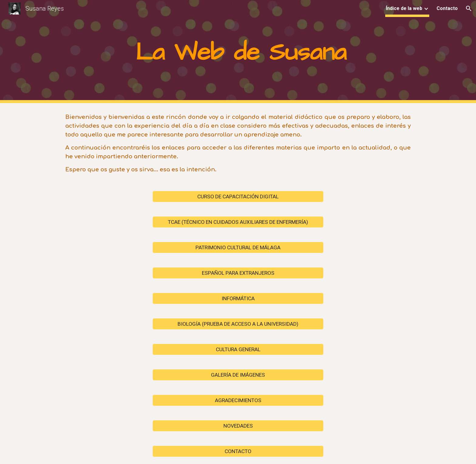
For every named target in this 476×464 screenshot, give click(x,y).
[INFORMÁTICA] (238, 298)
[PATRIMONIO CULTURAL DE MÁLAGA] (238, 247)
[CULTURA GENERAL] (238, 349)
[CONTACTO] (238, 451)
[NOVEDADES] (238, 426)
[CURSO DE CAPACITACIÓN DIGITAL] (238, 196)
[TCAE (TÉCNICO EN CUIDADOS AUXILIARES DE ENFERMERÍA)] (238, 222)
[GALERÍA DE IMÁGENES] (238, 375)
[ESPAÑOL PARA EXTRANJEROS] (238, 273)
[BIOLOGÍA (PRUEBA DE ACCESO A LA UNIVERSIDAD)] (238, 324)
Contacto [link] (447, 8)
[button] (469, 8)
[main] (238, 52)
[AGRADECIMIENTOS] (238, 400)
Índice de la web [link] (404, 8)
